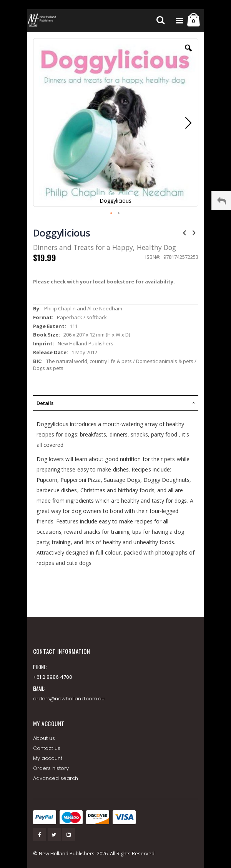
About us (44, 738)
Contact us (47, 748)
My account (48, 758)
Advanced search (56, 778)
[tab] (116, 403)
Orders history (51, 768)
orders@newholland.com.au (69, 699)
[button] (188, 54)
